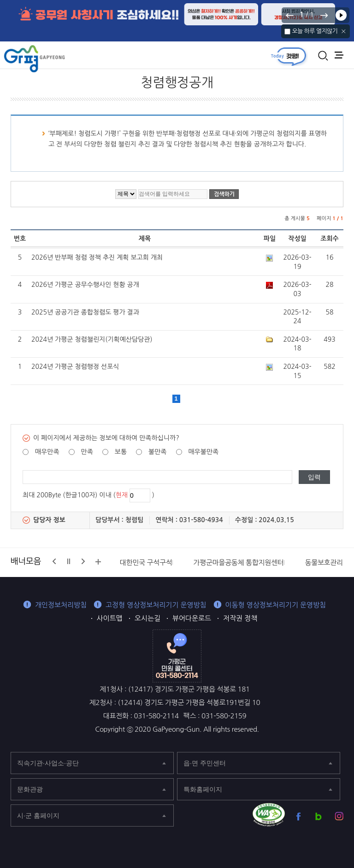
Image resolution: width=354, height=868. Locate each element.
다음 (324, 15)
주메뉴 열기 (339, 55)
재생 (341, 15)
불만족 (157, 452)
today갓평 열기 (289, 56)
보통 (121, 452)
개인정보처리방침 (61, 605)
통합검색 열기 (323, 56)
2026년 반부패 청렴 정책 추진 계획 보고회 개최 (97, 257)
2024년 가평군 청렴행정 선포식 (75, 367)
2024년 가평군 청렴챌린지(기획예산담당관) (92, 339)
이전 (290, 15)
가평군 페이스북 (298, 816)
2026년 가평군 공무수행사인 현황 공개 (85, 285)
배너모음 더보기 (98, 562)
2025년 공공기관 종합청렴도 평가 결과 (85, 312)
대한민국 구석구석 (146, 562)
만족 (87, 452)
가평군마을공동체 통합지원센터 (238, 562)
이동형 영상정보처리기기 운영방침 (276, 605)
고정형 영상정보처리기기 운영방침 (156, 605)
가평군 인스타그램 (339, 816)
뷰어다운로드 (192, 618)
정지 (69, 561)
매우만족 (47, 452)
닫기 (344, 31)
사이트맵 (110, 618)
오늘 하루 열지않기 (315, 31)
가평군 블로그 (319, 816)
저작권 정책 (240, 618)
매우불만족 (203, 452)
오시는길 (147, 618)
